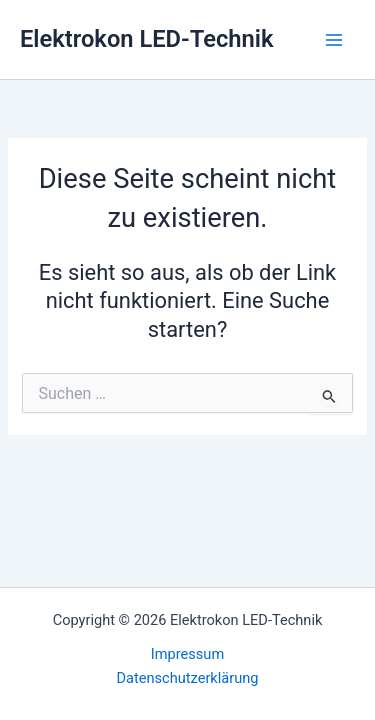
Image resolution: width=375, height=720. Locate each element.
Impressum (187, 654)
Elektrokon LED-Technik (146, 39)
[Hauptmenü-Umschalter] (334, 40)
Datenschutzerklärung (188, 678)
